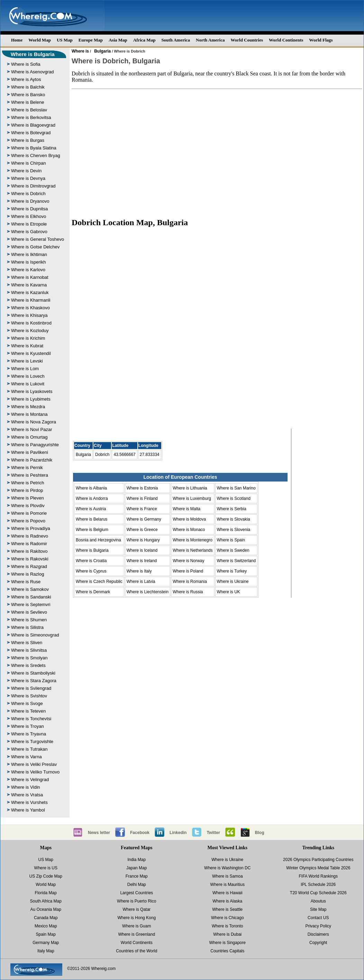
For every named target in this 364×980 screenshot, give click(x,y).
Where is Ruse (26, 582)
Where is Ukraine (233, 581)
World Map (40, 40)
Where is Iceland (142, 550)
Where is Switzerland (236, 561)
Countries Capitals (227, 951)
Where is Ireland (142, 561)
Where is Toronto (227, 926)
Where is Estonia (142, 488)
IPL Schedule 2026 (318, 885)
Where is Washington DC (227, 868)
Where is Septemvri (31, 605)
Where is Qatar (136, 909)
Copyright (318, 943)
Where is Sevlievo (29, 612)
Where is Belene (28, 102)
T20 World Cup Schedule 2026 (318, 893)
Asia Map (118, 40)
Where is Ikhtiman (29, 254)
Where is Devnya (28, 178)
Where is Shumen (29, 620)
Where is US (46, 868)
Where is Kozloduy (30, 331)
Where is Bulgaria (33, 54)
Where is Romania (190, 581)
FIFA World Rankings (318, 876)
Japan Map (136, 868)
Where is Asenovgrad (33, 72)
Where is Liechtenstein (148, 592)
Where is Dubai (227, 934)
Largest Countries (136, 893)
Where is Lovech (28, 376)
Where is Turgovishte (32, 741)
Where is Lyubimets (31, 399)
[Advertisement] (217, 150)
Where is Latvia (141, 581)
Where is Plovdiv (28, 506)
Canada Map (46, 918)
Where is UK (229, 592)
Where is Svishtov (29, 696)
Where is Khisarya (29, 315)
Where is (80, 51)
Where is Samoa (227, 876)
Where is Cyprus (91, 571)
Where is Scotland (234, 498)
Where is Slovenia (234, 530)
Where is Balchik (28, 87)
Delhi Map (137, 885)
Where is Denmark (93, 592)
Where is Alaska (227, 901)
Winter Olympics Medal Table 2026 (318, 868)
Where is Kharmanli (31, 300)
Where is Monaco (189, 530)
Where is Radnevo (30, 536)
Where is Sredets (28, 665)
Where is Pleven (28, 498)
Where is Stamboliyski (33, 673)
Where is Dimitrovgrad (33, 186)
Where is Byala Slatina (34, 148)
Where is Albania (91, 488)
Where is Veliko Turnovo (35, 772)
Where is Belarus (92, 519)
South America (176, 40)
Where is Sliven (27, 643)
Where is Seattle (227, 909)
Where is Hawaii (227, 893)
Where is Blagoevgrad (33, 125)
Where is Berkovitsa (31, 117)
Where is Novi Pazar (31, 429)
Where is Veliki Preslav (34, 764)
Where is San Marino (236, 488)
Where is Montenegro (193, 540)
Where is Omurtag (29, 437)
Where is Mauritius (227, 885)
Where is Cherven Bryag (36, 155)
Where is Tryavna (29, 734)
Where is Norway (188, 561)
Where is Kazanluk (30, 292)
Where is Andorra (92, 498)
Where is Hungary (143, 540)
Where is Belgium (92, 530)
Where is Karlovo (28, 270)
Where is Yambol (28, 810)
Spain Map (46, 934)
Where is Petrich (28, 483)
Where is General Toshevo (38, 239)
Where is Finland (142, 498)
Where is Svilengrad (31, 688)
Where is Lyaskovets (32, 391)
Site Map (318, 909)
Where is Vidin (26, 787)
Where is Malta (186, 509)
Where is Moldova (189, 519)
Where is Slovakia (234, 519)
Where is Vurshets (29, 802)
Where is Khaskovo (30, 308)
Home (17, 40)
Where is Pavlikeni (30, 452)
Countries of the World (136, 951)
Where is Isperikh (28, 262)
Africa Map (144, 40)
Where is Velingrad (30, 780)
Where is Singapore (227, 943)
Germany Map (46, 943)
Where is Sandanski (31, 597)
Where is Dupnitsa (29, 209)
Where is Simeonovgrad (35, 635)
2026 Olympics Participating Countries (318, 860)
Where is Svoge (27, 703)
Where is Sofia (26, 64)
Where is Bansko (28, 95)
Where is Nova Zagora (34, 422)
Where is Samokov (30, 589)
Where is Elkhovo (29, 216)
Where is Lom (25, 369)
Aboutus (318, 901)
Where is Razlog (28, 574)
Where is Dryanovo (30, 201)
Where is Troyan (28, 726)
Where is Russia (188, 592)
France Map (137, 876)
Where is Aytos (26, 79)
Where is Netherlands (193, 550)
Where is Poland (188, 571)
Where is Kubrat (27, 346)
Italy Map (46, 951)
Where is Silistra (27, 627)
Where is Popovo (28, 521)
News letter (99, 833)
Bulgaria (102, 51)
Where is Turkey (232, 571)
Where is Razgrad (29, 566)
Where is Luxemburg (192, 498)
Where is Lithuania (190, 488)
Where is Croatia (91, 561)
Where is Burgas (28, 140)
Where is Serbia (232, 509)
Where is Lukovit (28, 384)
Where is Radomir (29, 544)
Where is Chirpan (28, 163)
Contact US (318, 918)
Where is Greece (142, 530)
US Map (65, 40)
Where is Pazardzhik (32, 460)
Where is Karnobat (30, 277)
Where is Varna (26, 757)
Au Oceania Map (46, 909)
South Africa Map (46, 901)
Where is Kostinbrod (31, 323)
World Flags (321, 40)
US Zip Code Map (46, 876)
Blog (260, 833)
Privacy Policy (318, 926)
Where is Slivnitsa (29, 650)
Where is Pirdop (27, 490)
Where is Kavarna (29, 285)
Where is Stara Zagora (34, 681)
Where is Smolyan (29, 658)
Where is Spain (231, 540)
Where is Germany (144, 519)
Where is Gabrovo (29, 232)
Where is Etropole (29, 224)
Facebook (140, 833)
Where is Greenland (136, 934)
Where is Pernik (27, 468)
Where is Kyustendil (31, 353)
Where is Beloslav (29, 110)
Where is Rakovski (30, 559)
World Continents (286, 40)
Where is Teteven (28, 711)
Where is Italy (139, 571)
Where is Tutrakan (29, 749)
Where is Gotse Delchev (35, 247)
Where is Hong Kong (136, 918)
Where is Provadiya (31, 528)
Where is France (142, 509)
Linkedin (178, 833)
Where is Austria (91, 509)
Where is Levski (27, 361)
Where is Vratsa (27, 795)
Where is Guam (136, 926)
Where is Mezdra (28, 407)
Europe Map (91, 40)
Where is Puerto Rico (136, 901)
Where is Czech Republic (99, 581)
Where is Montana (29, 414)
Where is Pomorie (29, 513)
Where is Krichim (28, 338)
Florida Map (46, 893)
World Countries (247, 40)
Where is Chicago (227, 918)
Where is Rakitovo (29, 551)
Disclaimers (318, 934)
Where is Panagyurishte (35, 445)
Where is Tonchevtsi (31, 719)
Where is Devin (26, 171)
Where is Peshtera (30, 475)
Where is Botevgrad (31, 133)
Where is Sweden (233, 550)
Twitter (213, 833)
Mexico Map (46, 926)
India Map (136, 860)
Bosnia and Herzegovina (98, 540)
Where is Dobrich (28, 194)
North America (210, 40)
